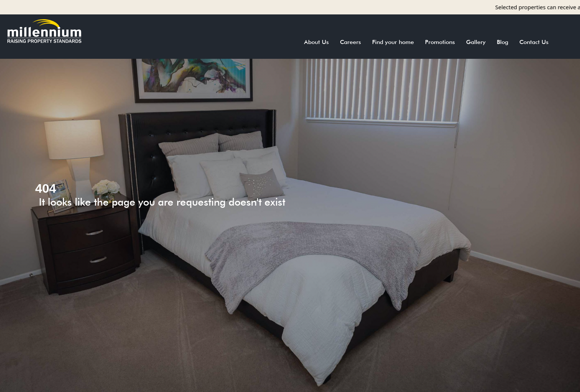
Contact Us (534, 42)
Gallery (476, 42)
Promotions (440, 42)
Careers (350, 42)
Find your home (393, 42)
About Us (316, 42)
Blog (503, 42)
